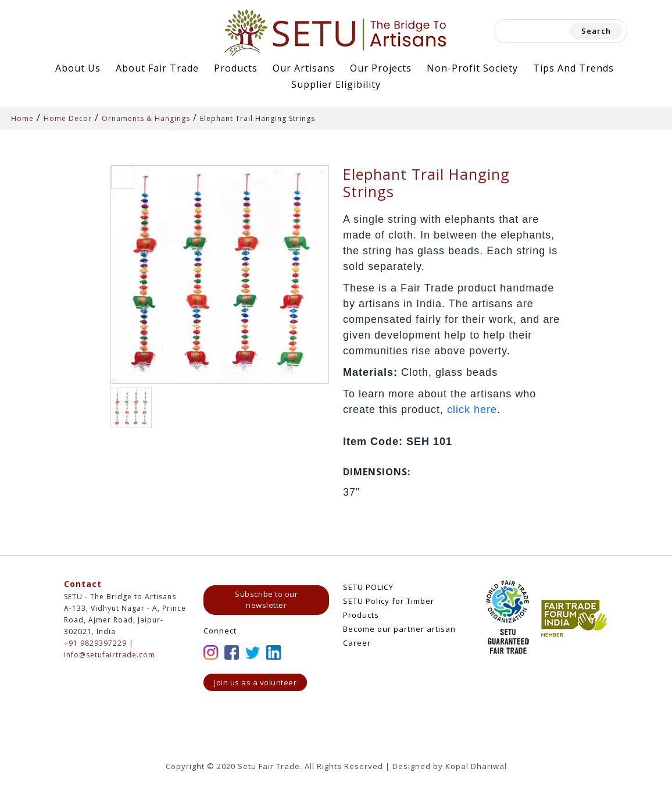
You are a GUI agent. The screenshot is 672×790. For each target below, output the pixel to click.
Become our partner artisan (399, 629)
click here (472, 410)
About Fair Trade (157, 68)
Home (22, 118)
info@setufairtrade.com (110, 655)
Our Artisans (304, 68)
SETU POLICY (368, 587)
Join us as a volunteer (255, 682)
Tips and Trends (573, 68)
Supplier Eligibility (336, 84)
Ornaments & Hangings (146, 118)
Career (357, 643)
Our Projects (381, 68)
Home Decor (68, 118)
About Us (78, 68)
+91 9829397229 (95, 643)
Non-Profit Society (472, 68)
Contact (83, 584)
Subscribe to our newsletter (266, 600)
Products (236, 68)
